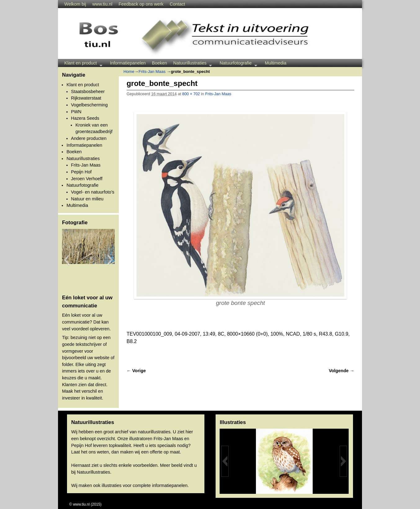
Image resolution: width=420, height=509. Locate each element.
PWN (76, 112)
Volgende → (342, 371)
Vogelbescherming (89, 105)
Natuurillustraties (191, 64)
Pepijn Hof (81, 172)
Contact (177, 4)
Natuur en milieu (87, 199)
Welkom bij (75, 4)
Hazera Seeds (85, 118)
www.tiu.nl (102, 4)
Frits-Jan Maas (86, 165)
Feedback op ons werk (141, 4)
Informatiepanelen (128, 63)
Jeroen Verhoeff (87, 179)
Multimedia (276, 63)
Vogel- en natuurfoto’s (93, 192)
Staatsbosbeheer (88, 92)
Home (129, 71)
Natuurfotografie (237, 64)
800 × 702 (191, 94)
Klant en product (82, 64)
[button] (67, 260)
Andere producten (89, 138)
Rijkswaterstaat (86, 98)
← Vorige (136, 371)
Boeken (160, 63)
